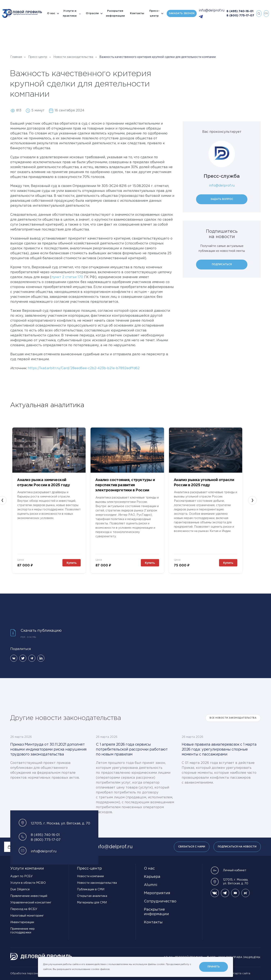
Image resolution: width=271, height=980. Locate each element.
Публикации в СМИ (91, 889)
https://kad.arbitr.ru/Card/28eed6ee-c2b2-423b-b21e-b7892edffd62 (84, 368)
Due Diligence (20, 889)
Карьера (152, 877)
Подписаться (222, 264)
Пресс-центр (154, 13)
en (266, 13)
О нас (51, 13)
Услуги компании (27, 869)
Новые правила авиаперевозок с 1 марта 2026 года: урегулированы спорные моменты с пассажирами (219, 750)
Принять (214, 967)
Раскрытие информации (115, 13)
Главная (16, 57)
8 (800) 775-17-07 (240, 16)
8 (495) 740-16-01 (240, 11)
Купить (72, 563)
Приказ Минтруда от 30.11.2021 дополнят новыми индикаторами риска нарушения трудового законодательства (48, 750)
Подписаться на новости (237, 847)
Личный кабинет (229, 870)
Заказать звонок (182, 13)
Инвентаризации (22, 922)
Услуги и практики (70, 13)
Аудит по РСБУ (21, 876)
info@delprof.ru (212, 11)
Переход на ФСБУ (24, 909)
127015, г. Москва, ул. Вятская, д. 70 (229, 882)
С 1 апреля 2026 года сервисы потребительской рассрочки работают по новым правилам (132, 750)
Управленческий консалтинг (31, 903)
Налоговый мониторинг (27, 916)
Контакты (137, 13)
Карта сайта (242, 974)
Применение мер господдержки (22, 931)
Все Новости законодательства (233, 718)
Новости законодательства (73, 57)
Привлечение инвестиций (29, 896)
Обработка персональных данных (34, 974)
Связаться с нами (192, 847)
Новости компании (90, 876)
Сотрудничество (160, 901)
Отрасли (92, 13)
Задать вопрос (222, 199)
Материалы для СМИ (92, 903)
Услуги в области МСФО (28, 883)
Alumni (151, 885)
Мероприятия (157, 893)
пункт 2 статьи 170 (67, 277)
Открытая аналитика (92, 896)
